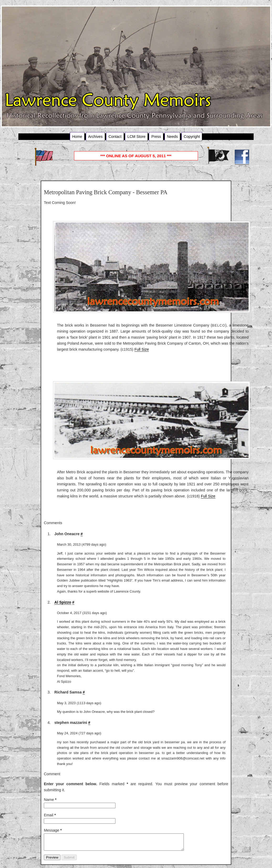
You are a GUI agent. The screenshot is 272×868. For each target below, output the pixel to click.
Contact (115, 137)
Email (50, 815)
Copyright (192, 137)
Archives (95, 137)
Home (77, 137)
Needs (172, 137)
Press (156, 137)
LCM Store (136, 137)
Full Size (142, 349)
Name (50, 800)
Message (53, 830)
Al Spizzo (63, 602)
